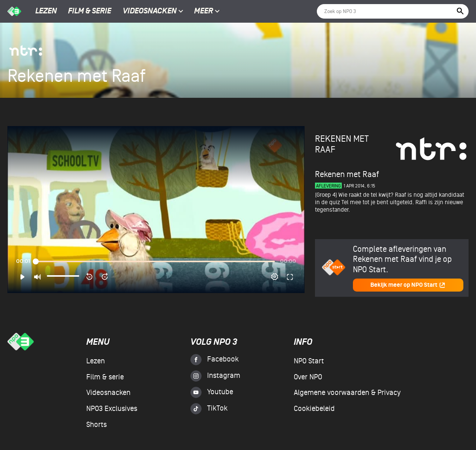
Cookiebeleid (314, 409)
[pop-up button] (275, 277)
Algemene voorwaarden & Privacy (347, 393)
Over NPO (308, 377)
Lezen (46, 12)
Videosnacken (150, 12)
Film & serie (90, 12)
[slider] (155, 261)
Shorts (97, 425)
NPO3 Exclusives (112, 409)
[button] (22, 277)
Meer (207, 12)
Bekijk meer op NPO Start (408, 285)
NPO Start (309, 361)
